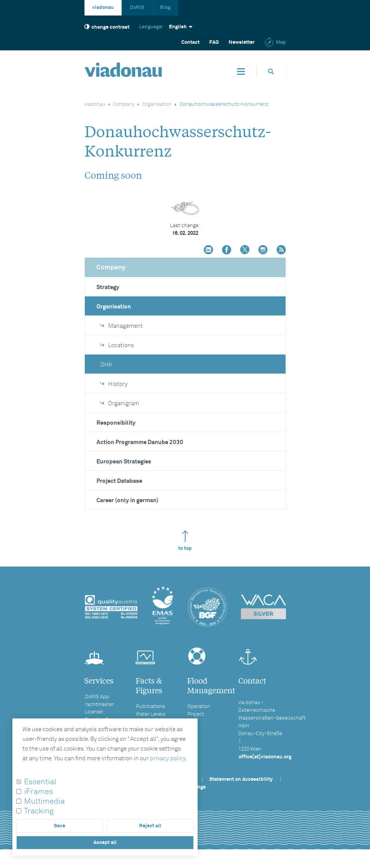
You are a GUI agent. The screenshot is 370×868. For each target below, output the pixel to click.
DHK (106, 365)
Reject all (150, 826)
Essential (40, 782)
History (114, 384)
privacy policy (168, 759)
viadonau (103, 8)
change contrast (107, 27)
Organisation (157, 104)
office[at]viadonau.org (265, 757)
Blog (165, 8)
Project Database (119, 481)
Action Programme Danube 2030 (140, 442)
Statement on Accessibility (241, 779)
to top (185, 541)
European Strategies (124, 462)
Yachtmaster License (99, 708)
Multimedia (44, 801)
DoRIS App (97, 697)
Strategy (108, 287)
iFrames (39, 792)
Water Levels (151, 714)
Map (275, 42)
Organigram (120, 404)
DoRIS (137, 8)
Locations (117, 345)
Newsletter (242, 42)
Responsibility (116, 423)
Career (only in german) (127, 500)
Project (196, 714)
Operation (199, 707)
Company (124, 104)
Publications (151, 707)
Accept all (105, 843)
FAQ (214, 42)
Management (122, 326)
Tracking (39, 811)
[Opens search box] (271, 71)
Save (59, 826)
